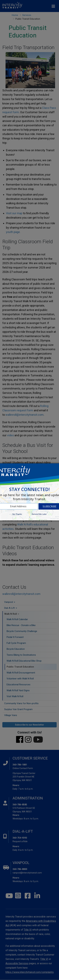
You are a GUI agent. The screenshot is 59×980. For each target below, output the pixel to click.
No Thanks (17, 514)
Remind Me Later (39, 514)
